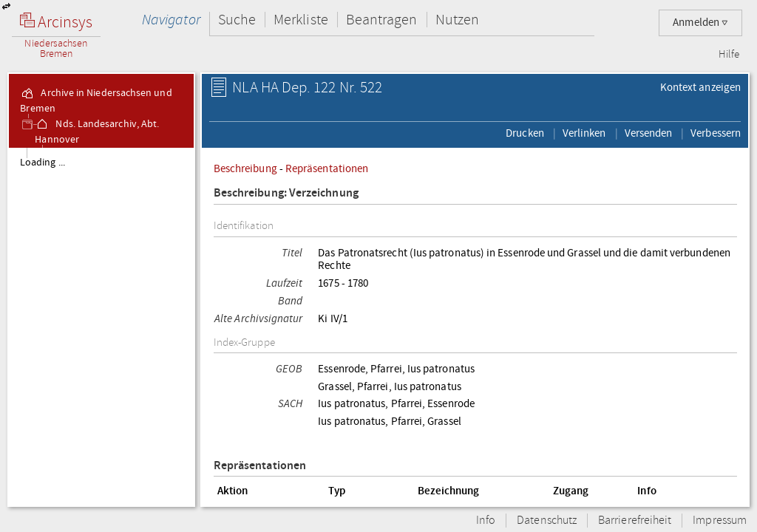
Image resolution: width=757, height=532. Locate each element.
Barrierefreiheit (635, 521)
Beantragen (382, 20)
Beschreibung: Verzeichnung (286, 193)
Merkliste (301, 20)
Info (486, 521)
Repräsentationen (327, 168)
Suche (237, 20)
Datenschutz (547, 521)
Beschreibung (245, 168)
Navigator (171, 20)
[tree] (101, 327)
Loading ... (43, 163)
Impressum (720, 521)
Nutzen (457, 20)
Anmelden (700, 23)
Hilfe (729, 55)
